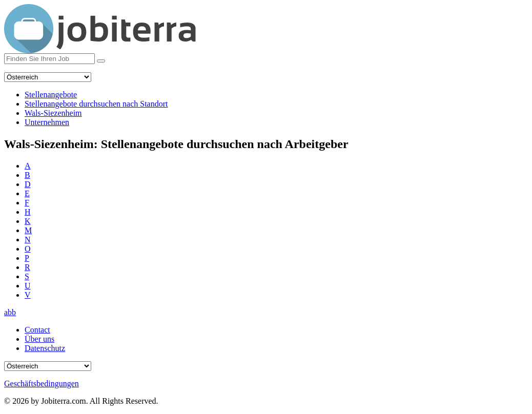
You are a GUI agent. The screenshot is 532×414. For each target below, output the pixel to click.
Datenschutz (45, 348)
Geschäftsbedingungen (42, 384)
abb (10, 312)
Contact (37, 330)
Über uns (39, 339)
